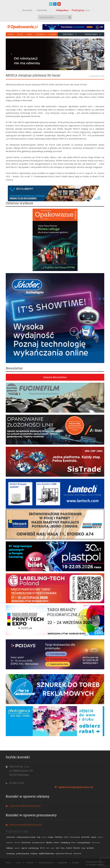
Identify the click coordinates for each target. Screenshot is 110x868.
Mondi (49, 842)
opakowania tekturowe (64, 853)
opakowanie (10, 842)
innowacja (11, 853)
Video (29, 34)
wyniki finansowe (47, 853)
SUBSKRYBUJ (42, 10)
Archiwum (40, 34)
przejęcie (100, 837)
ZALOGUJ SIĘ (27, 10)
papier (53, 848)
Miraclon (77, 848)
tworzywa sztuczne (38, 843)
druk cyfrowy (75, 837)
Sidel (58, 848)
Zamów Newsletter (55, 377)
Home (11, 34)
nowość (69, 848)
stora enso (77, 853)
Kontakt (52, 34)
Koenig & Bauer (84, 843)
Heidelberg (65, 843)
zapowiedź (17, 848)
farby (63, 848)
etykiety (66, 837)
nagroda (24, 848)
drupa (83, 848)
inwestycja (59, 837)
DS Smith (43, 848)
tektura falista (96, 842)
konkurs (74, 842)
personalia (85, 837)
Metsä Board (26, 842)
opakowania (11, 837)
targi (38, 837)
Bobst (48, 848)
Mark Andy (17, 842)
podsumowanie (23, 853)
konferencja (34, 848)
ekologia (51, 837)
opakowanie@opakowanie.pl (76, 787)
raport (94, 837)
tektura (10, 848)
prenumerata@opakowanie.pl (26, 825)
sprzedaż (90, 848)
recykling (44, 837)
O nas (20, 34)
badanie (34, 853)
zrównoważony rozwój (26, 837)
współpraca (56, 842)
